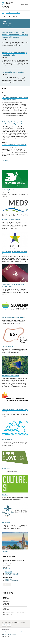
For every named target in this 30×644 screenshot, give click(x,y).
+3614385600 (8, 572)
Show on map (7, 569)
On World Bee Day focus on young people (14, 145)
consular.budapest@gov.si (11, 581)
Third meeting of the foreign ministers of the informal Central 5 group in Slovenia (14, 123)
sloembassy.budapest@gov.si (12, 573)
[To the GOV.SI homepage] (8, 5)
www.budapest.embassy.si (12, 575)
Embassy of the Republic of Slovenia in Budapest (12, 631)
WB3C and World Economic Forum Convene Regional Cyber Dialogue (15, 99)
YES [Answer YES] (4, 625)
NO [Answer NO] (9, 625)
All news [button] (5, 160)
